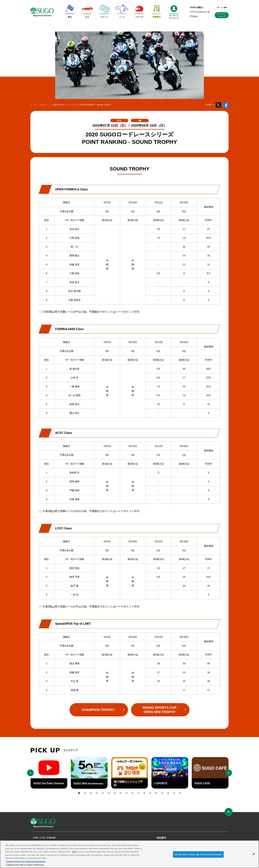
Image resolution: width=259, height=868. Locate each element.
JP (218, 7)
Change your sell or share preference (25, 866)
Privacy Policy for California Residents (26, 863)
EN (225, 7)
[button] (79, 793)
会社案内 (161, 838)
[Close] (254, 855)
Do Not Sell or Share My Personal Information (198, 856)
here (74, 853)
